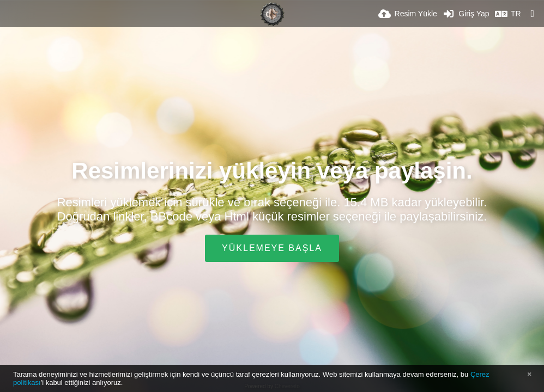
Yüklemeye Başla (272, 248)
